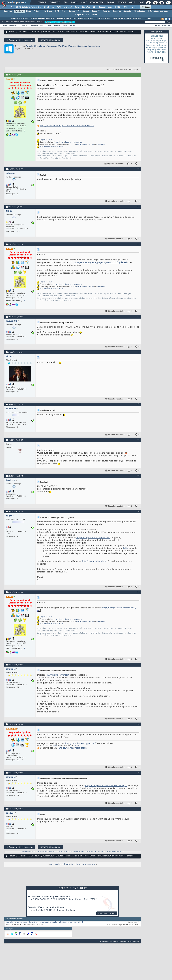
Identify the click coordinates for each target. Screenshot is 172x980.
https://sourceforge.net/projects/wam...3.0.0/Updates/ (100, 263)
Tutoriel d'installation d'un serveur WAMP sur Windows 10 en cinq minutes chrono (63, 46)
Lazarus (68, 142)
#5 (138, 316)
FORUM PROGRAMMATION (43, 19)
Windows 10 (49, 32)
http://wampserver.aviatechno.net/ (119, 608)
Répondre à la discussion (20, 40)
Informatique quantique (158, 11)
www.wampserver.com (58, 675)
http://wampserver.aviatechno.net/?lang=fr (106, 786)
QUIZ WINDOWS (103, 19)
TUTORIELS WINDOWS (83, 19)
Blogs (74, 2)
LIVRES (148, 19)
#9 (138, 476)
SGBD (118, 7)
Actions (23, 25)
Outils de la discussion (116, 69)
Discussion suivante (85, 864)
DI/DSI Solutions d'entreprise (28, 7)
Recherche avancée (162, 25)
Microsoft (68, 7)
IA (53, 7)
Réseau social (36, 25)
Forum (12, 32)
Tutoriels (55, 2)
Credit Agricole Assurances (50, 899)
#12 (138, 664)
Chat (84, 2)
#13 (138, 724)
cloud (76, 746)
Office (126, 7)
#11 (138, 592)
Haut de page (134, 941)
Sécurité (106, 11)
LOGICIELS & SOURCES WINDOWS (128, 19)
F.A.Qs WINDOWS (39, 852)
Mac (64, 11)
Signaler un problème (50, 40)
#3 (138, 206)
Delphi (62, 142)
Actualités (26, 852)
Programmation (106, 7)
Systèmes (146, 7)
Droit (132, 2)
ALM (59, 7)
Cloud (46, 7)
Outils (125, 548)
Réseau (86, 11)
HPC (57, 11)
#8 (138, 440)
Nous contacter (106, 941)
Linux (28, 11)
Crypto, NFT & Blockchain (86, 15)
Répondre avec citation (114, 164)
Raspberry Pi (74, 11)
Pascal (56, 142)
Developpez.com (120, 941)
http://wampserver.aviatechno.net (93, 538)
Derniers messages (9, 25)
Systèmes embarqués (122, 11)
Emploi (111, 2)
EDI (95, 7)
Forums (41, 2)
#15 (138, 808)
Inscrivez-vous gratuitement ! (60, 22)
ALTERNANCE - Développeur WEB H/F (49, 896)
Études (122, 2)
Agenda (57, 25)
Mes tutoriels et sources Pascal (52, 147)
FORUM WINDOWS (20, 19)
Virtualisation (140, 11)
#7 (138, 404)
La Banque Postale (44, 910)
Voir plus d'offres (107, 913)
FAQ (65, 2)
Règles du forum (46, 140)
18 (131, 164)
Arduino (37, 11)
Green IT (96, 11)
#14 (138, 772)
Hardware (48, 11)
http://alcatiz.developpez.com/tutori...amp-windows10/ (67, 126)
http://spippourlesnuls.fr (94, 561)
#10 (138, 511)
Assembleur (78, 142)
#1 (138, 74)
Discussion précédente (62, 864)
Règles (73, 25)
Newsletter (97, 2)
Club (141, 2)
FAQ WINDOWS (64, 19)
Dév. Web (86, 7)
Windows (19, 11)
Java (77, 7)
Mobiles (135, 7)
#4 (138, 244)
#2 (138, 169)
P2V (55, 746)
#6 (138, 352)
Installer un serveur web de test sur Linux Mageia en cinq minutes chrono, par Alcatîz (45, 922)
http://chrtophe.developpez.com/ (80, 744)
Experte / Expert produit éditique (46, 907)
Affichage (133, 69)
